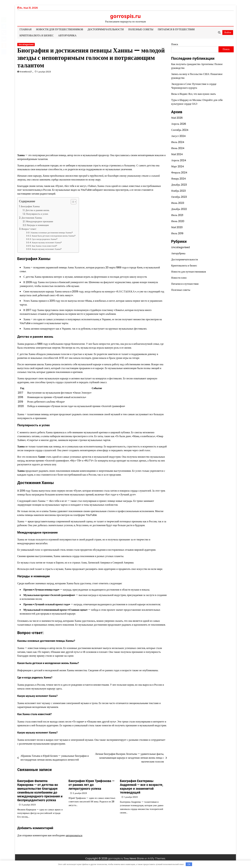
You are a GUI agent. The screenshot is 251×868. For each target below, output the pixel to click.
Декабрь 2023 (179, 185)
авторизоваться (74, 835)
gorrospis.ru (125, 16)
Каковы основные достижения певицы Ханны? (52, 233)
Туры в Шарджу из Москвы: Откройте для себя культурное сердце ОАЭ (197, 102)
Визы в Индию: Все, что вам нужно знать (193, 94)
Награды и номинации (38, 225)
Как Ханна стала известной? (45, 246)
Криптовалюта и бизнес (37, 35)
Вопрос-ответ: (29, 229)
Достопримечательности (106, 29)
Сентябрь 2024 (180, 130)
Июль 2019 (177, 233)
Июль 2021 (177, 215)
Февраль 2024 (179, 173)
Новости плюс (179, 278)
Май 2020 (177, 227)
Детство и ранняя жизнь (37, 210)
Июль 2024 (178, 142)
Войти (228, 32)
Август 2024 (178, 136)
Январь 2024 (178, 179)
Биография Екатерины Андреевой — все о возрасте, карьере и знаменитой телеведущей (142, 787)
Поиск (175, 44)
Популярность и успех (37, 214)
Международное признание (40, 221)
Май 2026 (177, 118)
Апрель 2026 (179, 124)
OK (189, 864)
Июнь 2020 (178, 221)
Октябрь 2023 (179, 197)
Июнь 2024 (178, 148)
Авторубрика (67, 35)
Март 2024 (177, 166)
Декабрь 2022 (179, 209)
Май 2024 (177, 154)
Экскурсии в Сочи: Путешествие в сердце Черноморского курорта (194, 86)
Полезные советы (141, 29)
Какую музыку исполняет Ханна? (47, 242)
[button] (72, 202)
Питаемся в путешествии (176, 29)
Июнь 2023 (178, 203)
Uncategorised (26, 45)
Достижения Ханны (32, 218)
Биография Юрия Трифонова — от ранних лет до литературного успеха (91, 785)
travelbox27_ (27, 72)
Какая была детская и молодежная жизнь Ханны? (54, 236)
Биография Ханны (30, 206)
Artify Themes (156, 858)
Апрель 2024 (179, 160)
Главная (26, 29)
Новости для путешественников (60, 29)
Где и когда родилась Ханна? (45, 239)
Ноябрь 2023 (178, 191)
